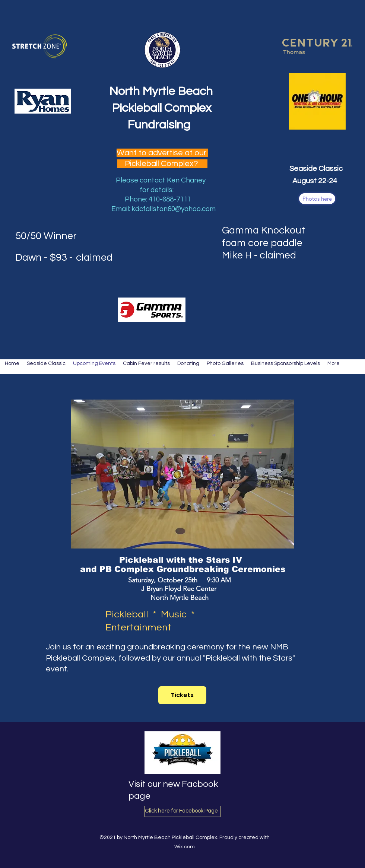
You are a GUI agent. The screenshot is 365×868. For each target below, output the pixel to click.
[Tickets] (182, 695)
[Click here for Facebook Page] (182, 811)
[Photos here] (317, 199)
